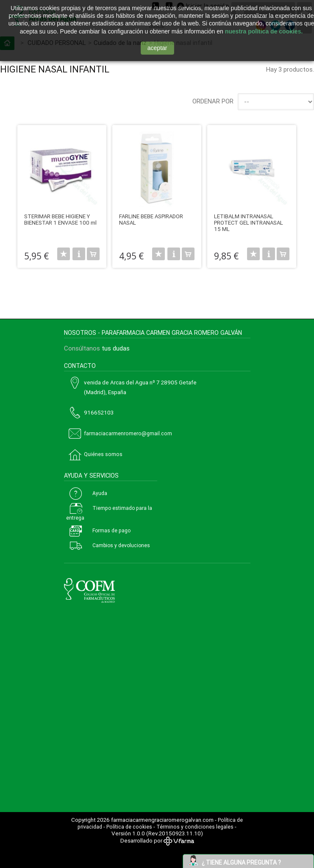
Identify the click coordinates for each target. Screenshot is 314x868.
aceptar (157, 48)
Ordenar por (213, 101)
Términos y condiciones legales (195, 827)
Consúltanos (82, 348)
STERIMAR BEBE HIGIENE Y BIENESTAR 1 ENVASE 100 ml (60, 220)
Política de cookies (129, 827)
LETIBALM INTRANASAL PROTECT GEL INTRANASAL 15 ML (249, 223)
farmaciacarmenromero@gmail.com (128, 434)
